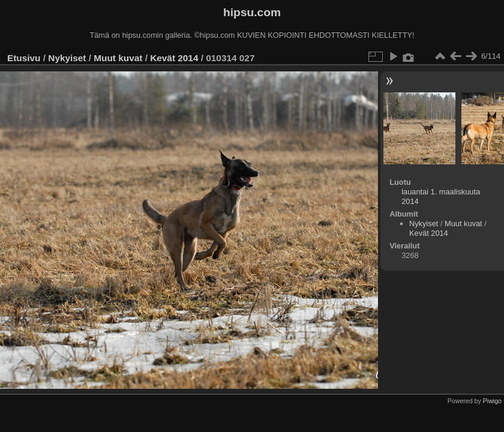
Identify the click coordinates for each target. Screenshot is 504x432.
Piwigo (492, 401)
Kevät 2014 (174, 58)
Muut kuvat (118, 58)
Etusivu (24, 58)
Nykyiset (67, 58)
